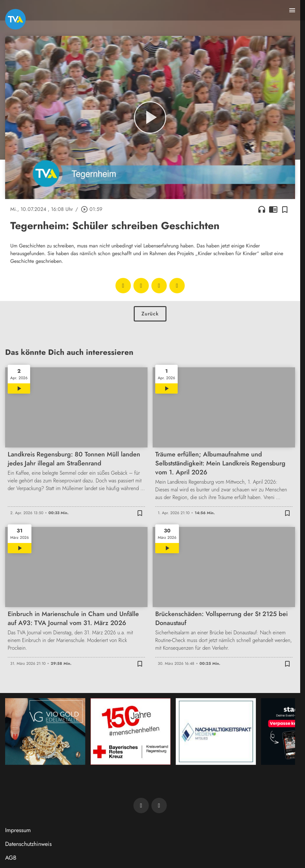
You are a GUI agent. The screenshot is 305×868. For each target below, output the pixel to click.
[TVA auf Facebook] (141, 805)
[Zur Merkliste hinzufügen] (285, 209)
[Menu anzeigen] (292, 10)
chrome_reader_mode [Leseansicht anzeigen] (273, 209)
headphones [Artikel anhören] (262, 209)
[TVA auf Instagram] (159, 805)
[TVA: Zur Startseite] (15, 19)
